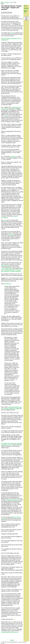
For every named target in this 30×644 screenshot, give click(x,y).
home (2, 2)
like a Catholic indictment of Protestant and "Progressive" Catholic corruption (11, 270)
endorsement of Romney (13, 500)
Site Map (26, 8)
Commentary (8, 284)
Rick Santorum (5, 265)
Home (12, 640)
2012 (11, 2)
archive (7, 2)
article (12, 33)
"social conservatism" (7, 268)
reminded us (14, 157)
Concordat (11, 234)
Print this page (26, 18)
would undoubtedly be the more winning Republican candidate (11, 408)
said (5, 288)
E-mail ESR (25, 11)
